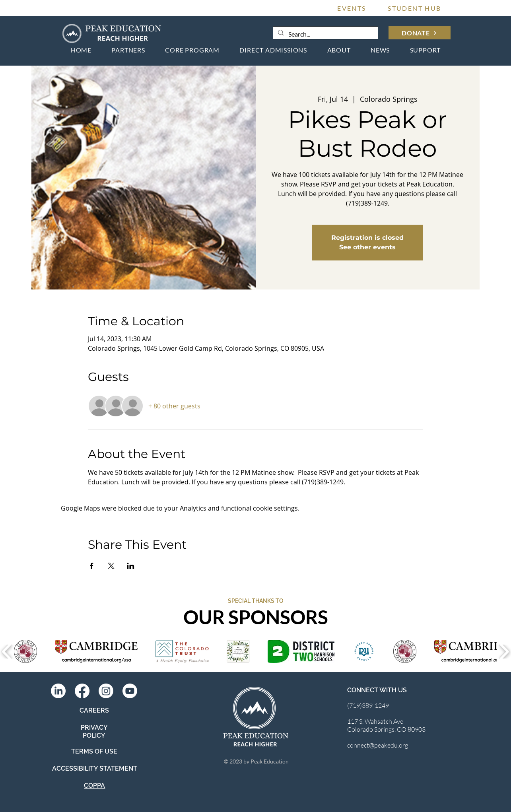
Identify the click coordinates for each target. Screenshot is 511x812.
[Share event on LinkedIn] (131, 566)
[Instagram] (106, 691)
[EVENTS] (352, 8)
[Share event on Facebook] (92, 566)
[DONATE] (420, 33)
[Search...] (325, 34)
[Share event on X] (111, 566)
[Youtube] (130, 691)
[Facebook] (82, 691)
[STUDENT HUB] (415, 8)
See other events (367, 247)
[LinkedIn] (58, 691)
